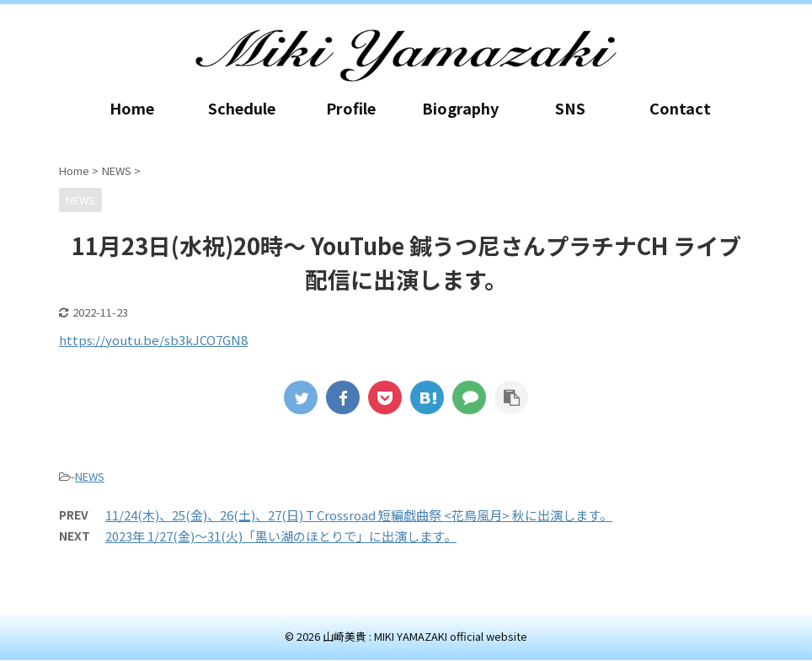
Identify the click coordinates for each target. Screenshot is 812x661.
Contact (680, 108)
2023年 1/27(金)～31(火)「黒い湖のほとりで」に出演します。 (281, 536)
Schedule (242, 108)
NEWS (90, 476)
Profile (351, 108)
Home (132, 108)
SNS (570, 108)
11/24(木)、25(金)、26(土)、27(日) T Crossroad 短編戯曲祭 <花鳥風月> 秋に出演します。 (359, 515)
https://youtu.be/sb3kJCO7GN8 (153, 340)
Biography (460, 108)
